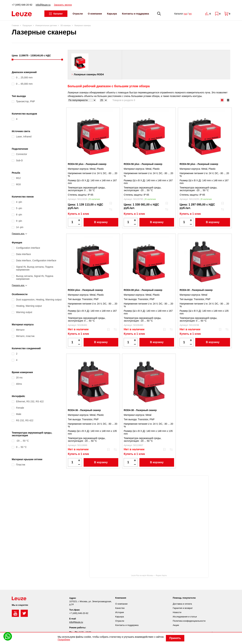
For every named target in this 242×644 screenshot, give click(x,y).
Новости (177, 612)
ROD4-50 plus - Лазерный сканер (87, 164)
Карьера (112, 14)
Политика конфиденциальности (189, 621)
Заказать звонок (63, 5)
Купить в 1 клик (79, 214)
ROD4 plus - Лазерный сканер (86, 290)
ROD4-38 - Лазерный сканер (140, 410)
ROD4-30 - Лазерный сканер (196, 290)
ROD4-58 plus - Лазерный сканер (199, 164)
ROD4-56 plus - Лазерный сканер (143, 164)
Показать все (19, 234)
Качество (120, 608)
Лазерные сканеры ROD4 (89, 74)
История (119, 612)
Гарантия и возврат (183, 608)
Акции (176, 625)
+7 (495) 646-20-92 (22, 5)
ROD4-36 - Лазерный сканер (84, 410)
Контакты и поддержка (136, 14)
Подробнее (64, 640)
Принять (175, 638)
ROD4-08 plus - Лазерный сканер (143, 290)
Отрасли (78, 14)
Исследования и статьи (185, 617)
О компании (95, 14)
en (190, 14)
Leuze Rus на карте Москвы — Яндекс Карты (149, 575)
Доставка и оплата (182, 604)
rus (185, 14)
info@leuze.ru (43, 5)
